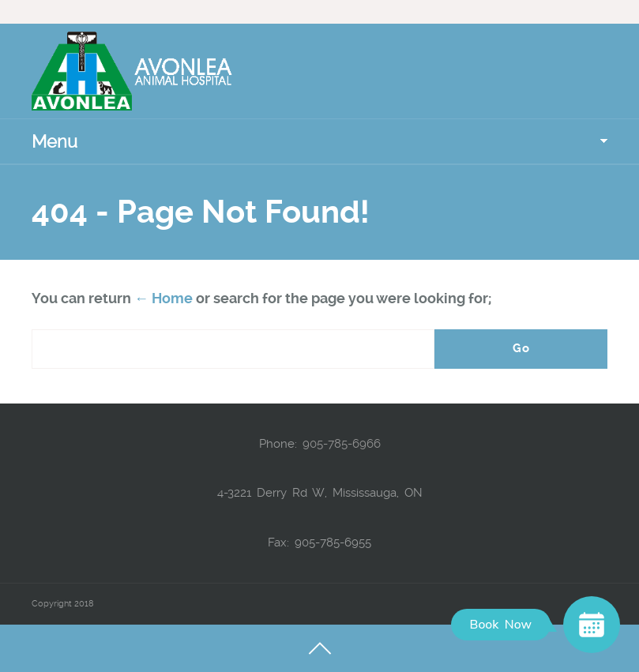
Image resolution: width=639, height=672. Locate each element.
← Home (164, 298)
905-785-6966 (342, 444)
